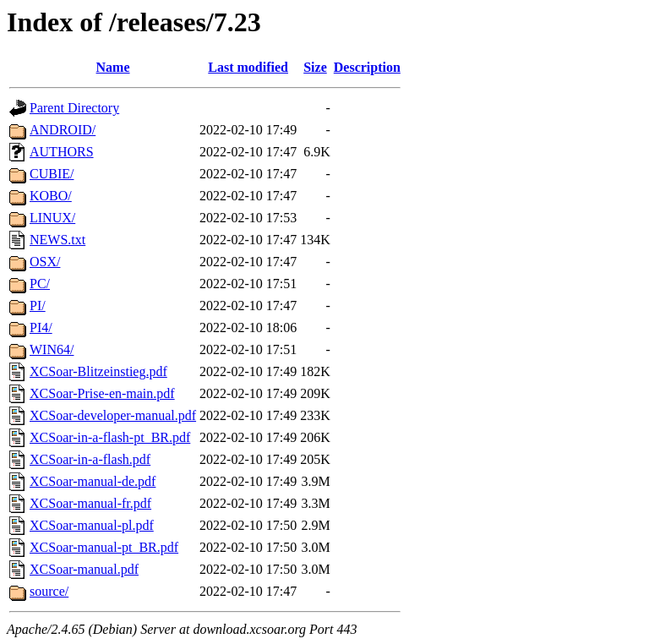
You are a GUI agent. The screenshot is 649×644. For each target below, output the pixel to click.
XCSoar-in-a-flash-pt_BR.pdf (110, 437)
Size (315, 67)
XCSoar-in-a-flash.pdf (90, 459)
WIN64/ (52, 349)
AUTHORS (62, 152)
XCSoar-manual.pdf (84, 569)
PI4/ (41, 327)
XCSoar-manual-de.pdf (93, 481)
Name (113, 67)
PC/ (40, 284)
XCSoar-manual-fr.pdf (90, 503)
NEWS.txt (57, 240)
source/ (49, 591)
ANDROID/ (63, 130)
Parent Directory (74, 108)
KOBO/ (51, 196)
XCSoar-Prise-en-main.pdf (102, 393)
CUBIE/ (52, 174)
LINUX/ (52, 218)
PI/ (38, 306)
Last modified (248, 67)
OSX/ (45, 262)
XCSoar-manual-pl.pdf (92, 525)
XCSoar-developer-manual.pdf (113, 415)
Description (367, 67)
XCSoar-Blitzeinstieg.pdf (98, 371)
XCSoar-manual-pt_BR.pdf (104, 547)
